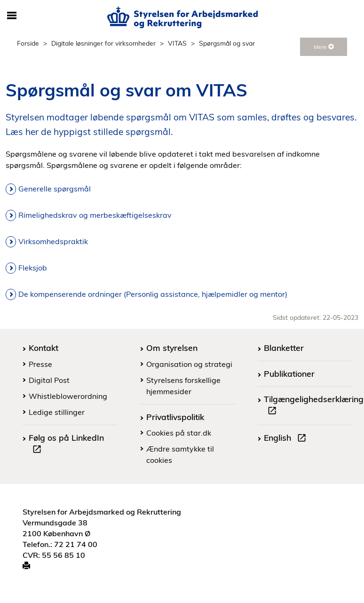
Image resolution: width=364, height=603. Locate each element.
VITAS (177, 43)
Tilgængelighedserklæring (314, 406)
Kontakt (44, 348)
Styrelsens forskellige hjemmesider (183, 386)
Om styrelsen (172, 348)
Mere (324, 47)
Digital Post (49, 380)
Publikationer (289, 373)
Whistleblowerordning (68, 396)
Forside (28, 43)
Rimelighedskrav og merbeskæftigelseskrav (95, 215)
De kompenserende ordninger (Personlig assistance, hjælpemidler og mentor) (153, 294)
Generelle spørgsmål (55, 189)
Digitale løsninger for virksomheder (103, 43)
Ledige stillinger (57, 412)
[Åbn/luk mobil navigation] (12, 16)
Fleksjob (33, 268)
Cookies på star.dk (179, 433)
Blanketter (284, 348)
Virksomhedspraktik (53, 241)
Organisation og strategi (189, 364)
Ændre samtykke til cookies (180, 454)
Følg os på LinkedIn (66, 444)
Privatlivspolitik (175, 417)
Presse (40, 364)
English (287, 439)
